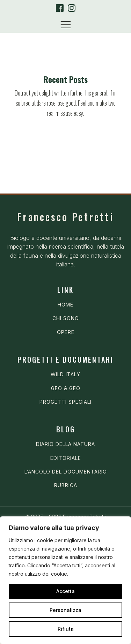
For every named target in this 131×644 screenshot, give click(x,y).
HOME (65, 305)
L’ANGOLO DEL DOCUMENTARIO (66, 472)
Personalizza (65, 610)
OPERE (66, 332)
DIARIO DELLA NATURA (65, 444)
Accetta (65, 591)
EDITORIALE (66, 458)
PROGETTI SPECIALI (65, 402)
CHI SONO (66, 318)
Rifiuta (66, 629)
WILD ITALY (65, 374)
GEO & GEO (66, 388)
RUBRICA (66, 485)
